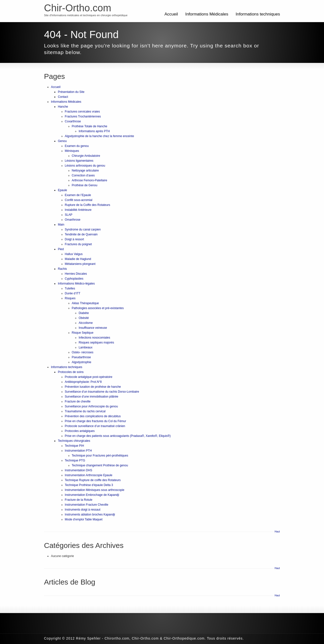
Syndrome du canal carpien (83, 229)
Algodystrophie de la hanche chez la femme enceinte (100, 136)
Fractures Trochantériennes (83, 116)
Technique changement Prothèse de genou (100, 465)
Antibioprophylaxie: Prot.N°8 (83, 382)
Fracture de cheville (78, 401)
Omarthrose (73, 220)
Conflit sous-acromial (79, 200)
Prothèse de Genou (85, 185)
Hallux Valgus (74, 254)
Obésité (84, 318)
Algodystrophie (81, 362)
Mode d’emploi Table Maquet (84, 519)
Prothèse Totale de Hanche (90, 126)
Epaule (62, 190)
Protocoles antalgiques (80, 431)
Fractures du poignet (78, 244)
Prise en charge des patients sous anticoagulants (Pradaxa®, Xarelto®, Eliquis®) (118, 436)
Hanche (63, 107)
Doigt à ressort (74, 239)
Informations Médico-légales (76, 284)
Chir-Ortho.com (78, 8)
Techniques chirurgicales (74, 441)
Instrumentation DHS (79, 470)
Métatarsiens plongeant (80, 264)
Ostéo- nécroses (83, 352)
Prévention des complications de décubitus (93, 416)
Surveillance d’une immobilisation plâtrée (92, 397)
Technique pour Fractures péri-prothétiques (100, 456)
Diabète (84, 313)
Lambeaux (86, 347)
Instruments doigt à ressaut (83, 510)
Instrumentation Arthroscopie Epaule (89, 475)
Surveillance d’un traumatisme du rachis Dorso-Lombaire (102, 392)
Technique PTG (75, 460)
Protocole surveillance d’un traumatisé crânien (95, 426)
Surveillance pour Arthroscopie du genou (91, 406)
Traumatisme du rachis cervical (85, 411)
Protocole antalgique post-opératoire (89, 377)
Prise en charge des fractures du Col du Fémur (96, 421)
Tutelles (70, 288)
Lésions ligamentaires (79, 161)
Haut (277, 532)
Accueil (171, 14)
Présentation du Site (71, 92)
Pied (61, 249)
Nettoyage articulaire (85, 171)
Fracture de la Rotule (79, 500)
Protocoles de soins (71, 372)
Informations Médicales (207, 14)
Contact (63, 97)
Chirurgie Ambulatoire (86, 156)
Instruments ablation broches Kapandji (90, 515)
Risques (70, 298)
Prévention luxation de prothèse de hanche (93, 387)
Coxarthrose (73, 121)
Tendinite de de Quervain (81, 234)
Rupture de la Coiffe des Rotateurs (88, 205)
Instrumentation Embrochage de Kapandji (92, 495)
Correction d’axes (83, 175)
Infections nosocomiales (94, 338)
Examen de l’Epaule (78, 195)
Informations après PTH (94, 131)
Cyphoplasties (74, 279)
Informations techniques (258, 14)
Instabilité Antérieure (78, 210)
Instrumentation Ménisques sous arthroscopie (95, 490)
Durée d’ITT (73, 293)
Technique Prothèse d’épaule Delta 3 (89, 485)
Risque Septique (83, 333)
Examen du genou (77, 146)
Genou (62, 141)
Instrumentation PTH (78, 451)
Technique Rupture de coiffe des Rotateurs (93, 480)
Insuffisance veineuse (93, 328)
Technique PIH (74, 446)
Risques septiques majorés (96, 343)
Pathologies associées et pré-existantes (98, 308)
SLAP (69, 215)
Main (61, 225)
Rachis (62, 269)
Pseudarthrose (81, 357)
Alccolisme (86, 323)
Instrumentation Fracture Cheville (87, 505)
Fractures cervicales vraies (82, 112)
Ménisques (72, 151)
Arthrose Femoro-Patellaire (89, 180)
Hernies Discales (76, 274)
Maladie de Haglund (78, 259)
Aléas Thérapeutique (85, 303)
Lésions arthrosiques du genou (85, 166)
